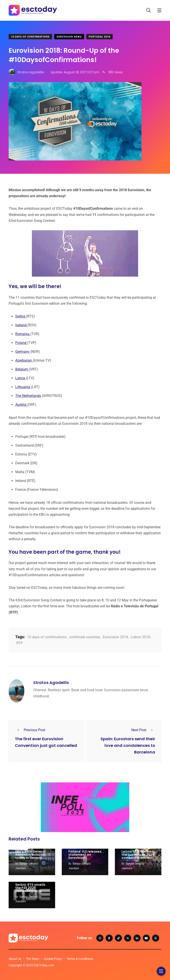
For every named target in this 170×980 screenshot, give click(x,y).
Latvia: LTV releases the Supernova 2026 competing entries (138, 855)
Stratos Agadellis (51, 683)
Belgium (22, 369)
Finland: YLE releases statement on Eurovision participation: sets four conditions (85, 858)
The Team (33, 959)
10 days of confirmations (47, 637)
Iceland (21, 325)
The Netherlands (28, 396)
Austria (21, 405)
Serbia (21, 316)
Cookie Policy (53, 959)
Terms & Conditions (80, 959)
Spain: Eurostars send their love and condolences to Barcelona (128, 745)
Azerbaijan (24, 360)
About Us (15, 959)
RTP (20, 643)
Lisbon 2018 (140, 637)
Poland (21, 343)
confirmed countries (85, 637)
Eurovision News (69, 37)
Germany (23, 352)
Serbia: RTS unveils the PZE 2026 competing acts (30, 888)
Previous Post (30, 730)
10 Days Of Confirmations (30, 37)
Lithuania (23, 387)
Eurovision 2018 (115, 637)
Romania (23, 334)
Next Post (143, 730)
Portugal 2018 (99, 37)
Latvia (21, 378)
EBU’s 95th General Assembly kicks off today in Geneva (30, 855)
